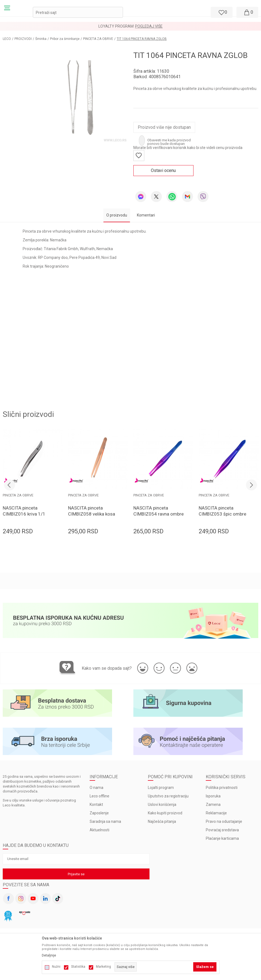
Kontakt (96, 805)
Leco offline (99, 796)
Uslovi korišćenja (162, 805)
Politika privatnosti (222, 788)
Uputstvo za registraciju (168, 796)
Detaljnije (49, 955)
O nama (96, 788)
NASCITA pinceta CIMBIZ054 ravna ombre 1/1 (159, 514)
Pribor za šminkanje (65, 39)
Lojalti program (161, 788)
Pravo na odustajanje (224, 821)
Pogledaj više (149, 26)
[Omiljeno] (221, 12)
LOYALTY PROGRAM (116, 26)
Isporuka (213, 796)
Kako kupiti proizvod (165, 813)
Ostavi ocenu (163, 170)
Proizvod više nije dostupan (164, 127)
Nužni (56, 967)
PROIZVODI (23, 39)
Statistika (78, 967)
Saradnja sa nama (105, 821)
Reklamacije (216, 813)
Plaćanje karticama (222, 838)
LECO (7, 39)
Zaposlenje (99, 813)
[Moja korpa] (247, 12)
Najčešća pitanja (162, 821)
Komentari (146, 215)
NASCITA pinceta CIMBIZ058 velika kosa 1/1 (92, 514)
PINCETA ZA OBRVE (98, 39)
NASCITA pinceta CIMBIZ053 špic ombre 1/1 (222, 514)
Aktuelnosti (99, 830)
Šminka (41, 39)
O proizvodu (117, 215)
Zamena (213, 805)
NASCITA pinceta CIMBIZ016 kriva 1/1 (24, 511)
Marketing (103, 967)
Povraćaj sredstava (222, 830)
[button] (78, 12)
